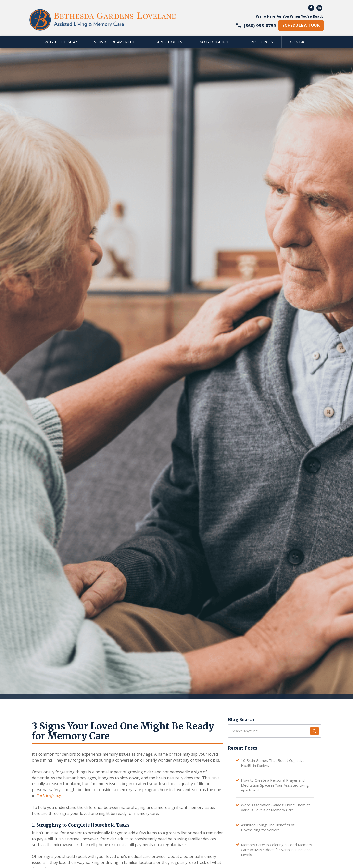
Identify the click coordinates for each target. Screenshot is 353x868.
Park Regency (48, 796)
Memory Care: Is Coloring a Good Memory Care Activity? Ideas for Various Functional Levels (277, 850)
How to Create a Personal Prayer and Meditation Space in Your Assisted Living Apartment (275, 785)
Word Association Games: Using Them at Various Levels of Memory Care (275, 807)
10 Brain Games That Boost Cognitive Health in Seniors (273, 763)
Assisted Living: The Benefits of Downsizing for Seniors (268, 827)
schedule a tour (301, 25)
